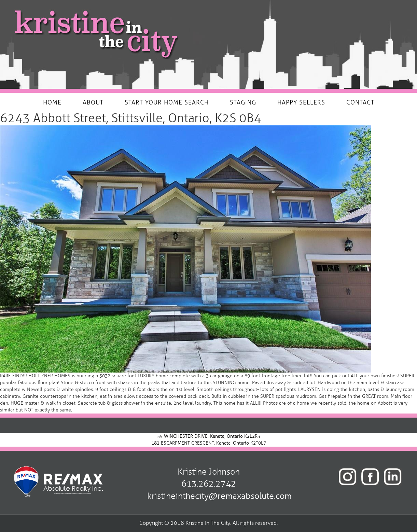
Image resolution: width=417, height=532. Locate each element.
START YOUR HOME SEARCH (167, 102)
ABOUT (93, 102)
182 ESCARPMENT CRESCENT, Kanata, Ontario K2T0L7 (209, 443)
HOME (52, 102)
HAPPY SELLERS (301, 102)
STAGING (243, 102)
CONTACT (360, 102)
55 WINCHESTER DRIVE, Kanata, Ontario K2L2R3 (209, 436)
